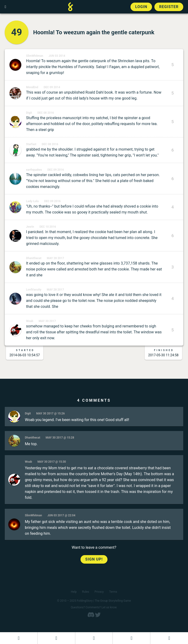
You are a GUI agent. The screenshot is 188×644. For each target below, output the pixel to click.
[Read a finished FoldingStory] (131, 638)
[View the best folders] (169, 638)
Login (141, 7)
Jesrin (30, 227)
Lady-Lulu (32, 201)
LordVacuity (34, 290)
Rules (86, 592)
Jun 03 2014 (57, 56)
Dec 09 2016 (56, 170)
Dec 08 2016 (46, 113)
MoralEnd (32, 87)
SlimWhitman (35, 56)
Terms (113, 592)
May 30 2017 (47, 321)
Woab (30, 321)
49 (17, 32)
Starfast (31, 144)
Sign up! (94, 559)
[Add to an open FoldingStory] (94, 638)
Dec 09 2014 (52, 87)
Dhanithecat (34, 258)
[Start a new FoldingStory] (56, 638)
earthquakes (34, 170)
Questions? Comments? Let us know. (94, 607)
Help (74, 592)
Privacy (99, 592)
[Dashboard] (19, 638)
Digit (29, 113)
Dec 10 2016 (48, 227)
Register (169, 7)
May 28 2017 (56, 258)
